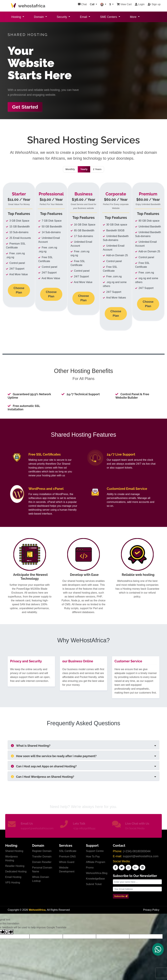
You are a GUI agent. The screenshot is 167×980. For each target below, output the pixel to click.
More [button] (134, 17)
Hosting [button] (17, 17)
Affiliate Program (96, 862)
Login (140, 4)
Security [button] (62, 17)
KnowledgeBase (95, 879)
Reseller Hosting (15, 866)
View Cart (124, 4)
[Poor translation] (9, 932)
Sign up (154, 4)
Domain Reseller (42, 862)
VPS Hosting (13, 883)
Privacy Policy (151, 910)
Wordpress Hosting (11, 859)
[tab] (83, 745)
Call (92, 4)
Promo (90, 868)
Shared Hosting (14, 851)
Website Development (67, 870)
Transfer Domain (42, 857)
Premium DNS (67, 857)
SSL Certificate (68, 851)
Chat (82, 4)
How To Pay (93, 857)
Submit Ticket (94, 884)
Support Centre (95, 851)
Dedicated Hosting (16, 872)
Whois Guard (67, 862)
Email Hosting (13, 877)
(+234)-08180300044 (137, 851)
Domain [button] (39, 17)
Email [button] (84, 17)
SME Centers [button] (109, 17)
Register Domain (42, 851)
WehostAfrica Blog (97, 873)
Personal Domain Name (42, 870)
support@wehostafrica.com (37, 829)
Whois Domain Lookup (41, 879)
